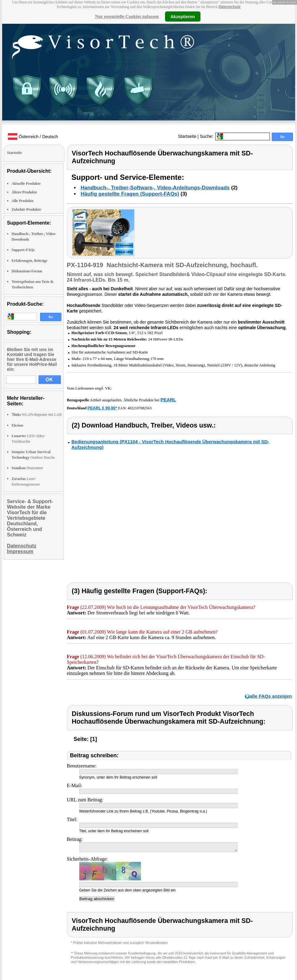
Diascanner (27, 468)
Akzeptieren (183, 16)
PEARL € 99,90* (102, 408)
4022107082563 (139, 408)
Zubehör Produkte (26, 209)
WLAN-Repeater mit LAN (37, 415)
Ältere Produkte (25, 192)
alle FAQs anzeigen (271, 696)
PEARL (168, 400)
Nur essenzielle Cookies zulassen (127, 16)
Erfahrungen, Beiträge (30, 261)
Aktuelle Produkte (26, 184)
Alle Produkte (23, 201)
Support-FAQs (23, 250)
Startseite (187, 136)
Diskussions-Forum (27, 271)
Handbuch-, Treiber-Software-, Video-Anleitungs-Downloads (155, 188)
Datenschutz (230, 7)
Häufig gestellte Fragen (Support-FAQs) (130, 194)
